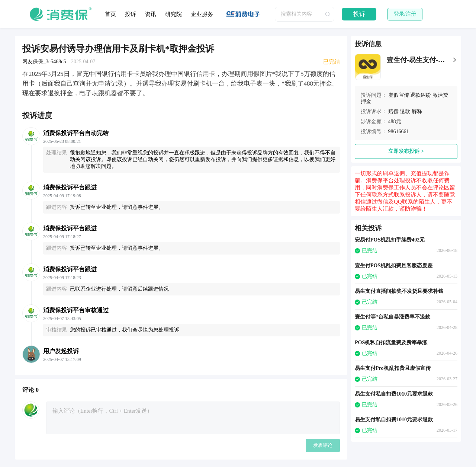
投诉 (131, 14)
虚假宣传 (399, 95)
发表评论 (323, 445)
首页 (110, 14)
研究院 (173, 14)
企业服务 (202, 14)
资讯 (151, 14)
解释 (417, 111)
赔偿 (393, 111)
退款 (405, 111)
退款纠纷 (421, 95)
